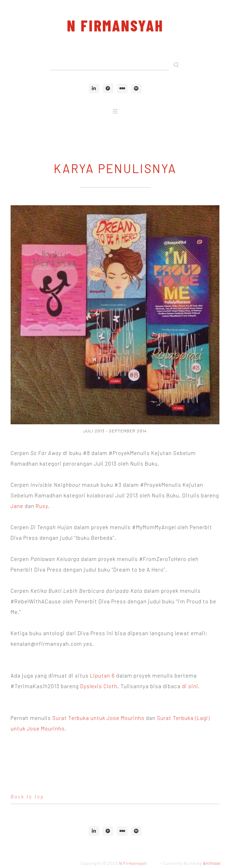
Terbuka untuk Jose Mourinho (106, 718)
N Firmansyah (115, 25)
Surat (60, 718)
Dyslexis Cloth (99, 686)
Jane (17, 506)
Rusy (42, 506)
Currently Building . (193, 863)
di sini (190, 686)
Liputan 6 (102, 675)
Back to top (27, 797)
